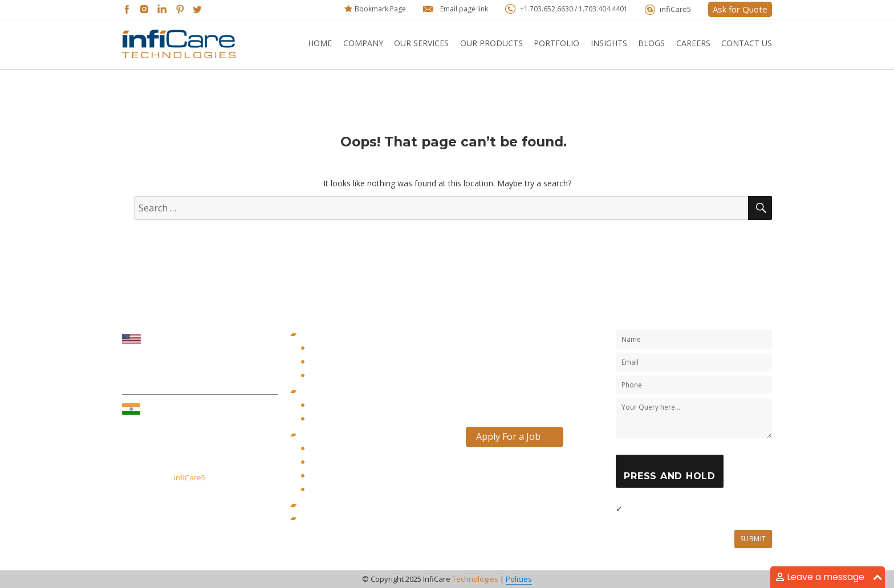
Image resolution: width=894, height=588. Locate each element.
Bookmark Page (380, 9)
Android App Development (352, 362)
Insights (609, 43)
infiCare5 (675, 9)
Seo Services (328, 419)
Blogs (651, 43)
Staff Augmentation (337, 519)
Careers (693, 43)
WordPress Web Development (357, 490)
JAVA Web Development (346, 462)
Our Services (421, 43)
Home (320, 43)
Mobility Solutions (334, 335)
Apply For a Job (508, 436)
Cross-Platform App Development (363, 376)
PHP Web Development (346, 476)
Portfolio (556, 43)
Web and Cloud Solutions (347, 435)
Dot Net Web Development (351, 449)
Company (363, 43)
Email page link (464, 9)
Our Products (491, 43)
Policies (519, 579)
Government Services (340, 506)
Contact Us (747, 43)
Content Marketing (338, 405)
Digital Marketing (332, 392)
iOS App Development (344, 348)
